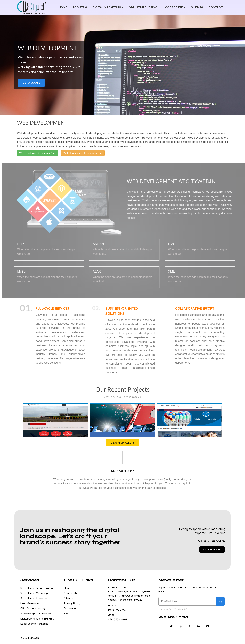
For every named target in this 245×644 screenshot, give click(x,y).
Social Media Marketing (34, 593)
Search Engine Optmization (36, 613)
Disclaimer (70, 608)
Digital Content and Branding (37, 619)
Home (68, 588)
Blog (67, 613)
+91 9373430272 (117, 610)
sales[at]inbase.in (118, 619)
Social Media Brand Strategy (37, 588)
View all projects (123, 443)
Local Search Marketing (34, 624)
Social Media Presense (34, 598)
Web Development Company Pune (38, 153)
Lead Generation (30, 603)
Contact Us (70, 593)
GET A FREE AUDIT (212, 549)
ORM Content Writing (33, 608)
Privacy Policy (72, 603)
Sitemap (69, 598)
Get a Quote (31, 83)
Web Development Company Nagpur (83, 153)
